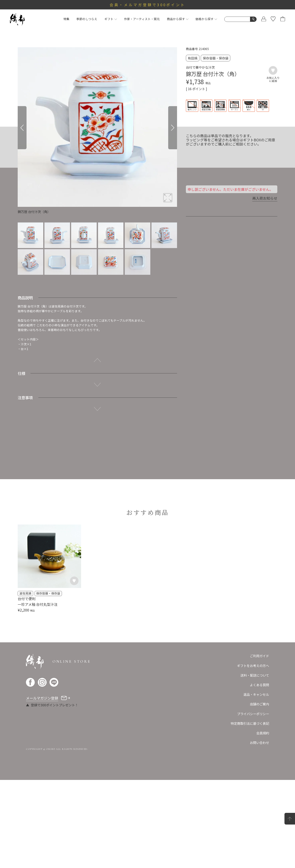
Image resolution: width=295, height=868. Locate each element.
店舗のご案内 (259, 704)
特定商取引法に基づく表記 (250, 723)
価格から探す (206, 19)
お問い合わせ (259, 743)
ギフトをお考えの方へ (253, 666)
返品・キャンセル (256, 694)
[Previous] (22, 128)
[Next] (173, 128)
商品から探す (178, 19)
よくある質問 (259, 685)
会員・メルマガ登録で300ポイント (148, 5)
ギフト (111, 19)
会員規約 (263, 733)
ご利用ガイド (259, 656)
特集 (66, 19)
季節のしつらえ (87, 19)
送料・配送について (255, 675)
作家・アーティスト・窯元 (142, 19)
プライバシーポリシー (253, 714)
